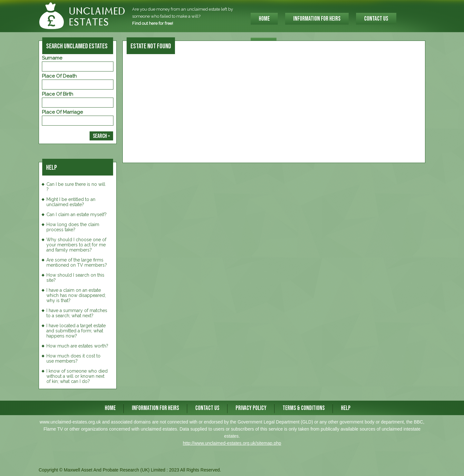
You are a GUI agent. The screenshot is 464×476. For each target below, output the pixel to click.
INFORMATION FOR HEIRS (317, 19)
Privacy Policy (251, 408)
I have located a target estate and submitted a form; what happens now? (76, 331)
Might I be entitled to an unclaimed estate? (71, 202)
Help (346, 408)
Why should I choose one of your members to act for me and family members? (76, 245)
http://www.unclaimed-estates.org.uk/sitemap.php (232, 443)
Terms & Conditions (304, 408)
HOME (264, 19)
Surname (52, 58)
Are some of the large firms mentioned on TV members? (77, 262)
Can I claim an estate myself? (77, 214)
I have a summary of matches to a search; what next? (77, 313)
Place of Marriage (62, 112)
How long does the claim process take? (73, 227)
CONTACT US (376, 19)
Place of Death (59, 76)
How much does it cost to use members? (73, 358)
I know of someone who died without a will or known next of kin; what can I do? (77, 376)
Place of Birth (58, 94)
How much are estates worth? (77, 346)
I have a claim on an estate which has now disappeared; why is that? (76, 295)
